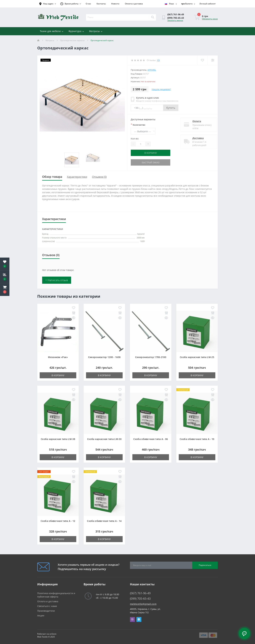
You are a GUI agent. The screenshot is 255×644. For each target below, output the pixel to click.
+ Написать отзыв (57, 280)
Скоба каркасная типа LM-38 (58, 439)
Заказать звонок (175, 20)
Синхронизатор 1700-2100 (151, 357)
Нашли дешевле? (161, 89)
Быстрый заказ (151, 162)
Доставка (195, 138)
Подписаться (205, 565)
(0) (158, 60)
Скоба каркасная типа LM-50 (104, 439)
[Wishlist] (202, 60)
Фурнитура (76, 31)
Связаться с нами (47, 606)
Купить (171, 108)
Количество (138, 125)
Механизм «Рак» (58, 357)
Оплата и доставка (134, 4)
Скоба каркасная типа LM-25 (197, 357)
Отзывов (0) (99, 177)
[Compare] (213, 60)
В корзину (151, 153)
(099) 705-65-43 (176, 18)
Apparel (152, 70)
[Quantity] (141, 144)
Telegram (139, 619)
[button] (5, 290)
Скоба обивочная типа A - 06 (151, 439)
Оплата (194, 121)
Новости (115, 4)
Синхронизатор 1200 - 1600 (104, 357)
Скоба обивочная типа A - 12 (58, 521)
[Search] (153, 17)
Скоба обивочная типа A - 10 (197, 439)
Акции (41, 615)
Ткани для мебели (52, 31)
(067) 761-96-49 (176, 14)
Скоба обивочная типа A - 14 (104, 521)
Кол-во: (135, 139)
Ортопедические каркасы (72, 40)
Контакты (101, 4)
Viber (132, 619)
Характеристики (77, 177)
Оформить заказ (210, 19)
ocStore (53, 634)
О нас (88, 4)
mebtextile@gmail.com (143, 604)
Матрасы (96, 31)
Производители (46, 611)
